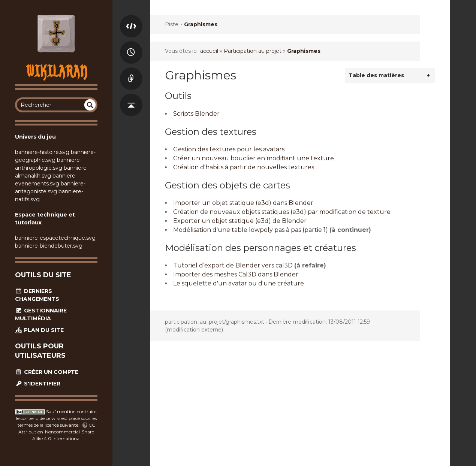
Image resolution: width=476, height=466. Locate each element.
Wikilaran (56, 71)
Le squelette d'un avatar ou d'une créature (239, 283)
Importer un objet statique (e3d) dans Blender (243, 203)
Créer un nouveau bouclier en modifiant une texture (254, 158)
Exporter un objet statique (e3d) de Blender (240, 221)
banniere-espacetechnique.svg (55, 238)
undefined (90, 105)
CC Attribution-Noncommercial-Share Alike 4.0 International (57, 432)
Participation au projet (253, 51)
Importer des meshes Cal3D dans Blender (236, 274)
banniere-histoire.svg (42, 152)
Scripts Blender (196, 114)
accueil (209, 51)
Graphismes (201, 24)
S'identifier (38, 384)
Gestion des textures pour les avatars (229, 149)
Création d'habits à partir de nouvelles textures (244, 167)
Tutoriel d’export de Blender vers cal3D (233, 265)
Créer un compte (47, 372)
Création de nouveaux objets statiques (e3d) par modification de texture (282, 212)
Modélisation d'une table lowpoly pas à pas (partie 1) (251, 230)
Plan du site (39, 330)
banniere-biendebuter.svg (49, 246)
